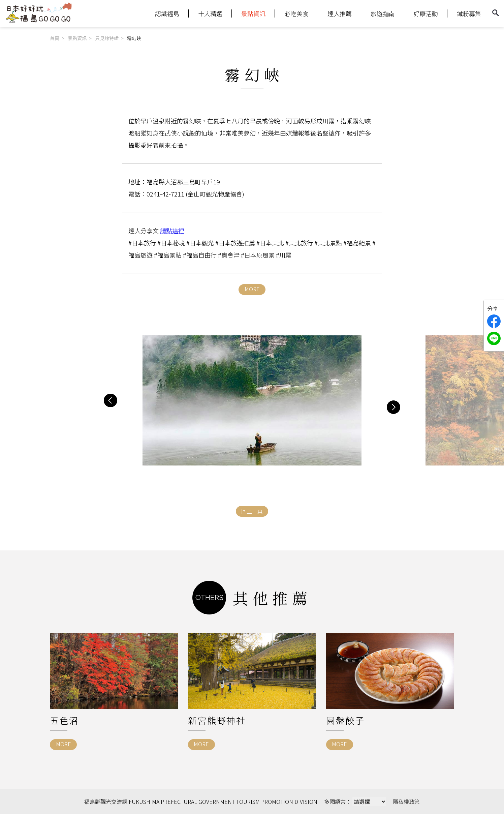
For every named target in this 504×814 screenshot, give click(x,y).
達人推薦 (340, 13)
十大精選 (210, 13)
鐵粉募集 (469, 13)
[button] (111, 400)
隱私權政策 (406, 802)
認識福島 (167, 13)
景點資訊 (253, 13)
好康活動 (426, 13)
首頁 (55, 38)
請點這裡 (172, 231)
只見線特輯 (107, 38)
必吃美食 (296, 13)
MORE (252, 289)
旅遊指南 (383, 13)
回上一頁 (252, 511)
